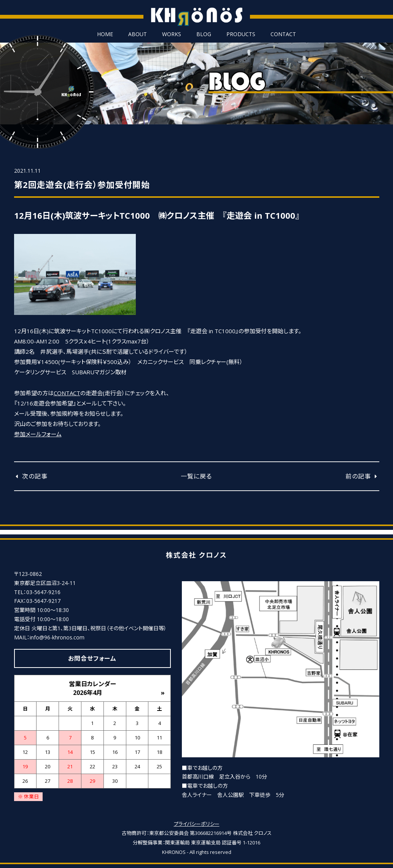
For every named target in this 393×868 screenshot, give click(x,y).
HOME (105, 34)
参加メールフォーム (38, 434)
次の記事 (31, 476)
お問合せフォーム (92, 658)
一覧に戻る (196, 476)
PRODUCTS (241, 34)
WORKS (172, 34)
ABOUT (138, 34)
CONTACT (283, 34)
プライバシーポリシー (197, 824)
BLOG (204, 34)
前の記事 (362, 476)
